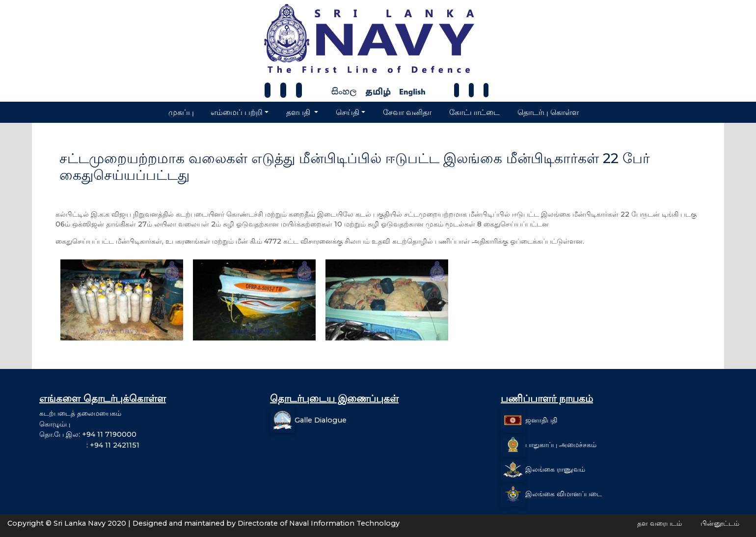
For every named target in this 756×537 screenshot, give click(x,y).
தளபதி (299, 112)
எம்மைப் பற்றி (237, 112)
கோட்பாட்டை (474, 112)
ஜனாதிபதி (541, 420)
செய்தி (348, 112)
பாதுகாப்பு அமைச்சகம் (561, 445)
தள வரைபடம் (660, 523)
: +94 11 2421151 (89, 445)
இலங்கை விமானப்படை (564, 494)
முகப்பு (181, 112)
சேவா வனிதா (407, 112)
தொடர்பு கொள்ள (548, 112)
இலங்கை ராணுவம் (555, 469)
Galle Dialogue (321, 420)
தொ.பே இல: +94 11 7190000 (88, 434)
